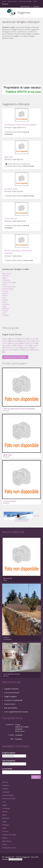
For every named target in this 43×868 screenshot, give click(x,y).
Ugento (37, 350)
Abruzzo (5, 300)
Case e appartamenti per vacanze (16, 712)
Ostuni (32, 339)
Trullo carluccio (11, 219)
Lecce (14, 339)
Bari (24, 343)
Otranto (5, 341)
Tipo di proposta (9, 761)
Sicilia (4, 313)
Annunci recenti (10, 704)
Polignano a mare (23, 345)
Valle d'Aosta (7, 273)
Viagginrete (24, 13)
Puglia (4, 306)
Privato (6, 637)
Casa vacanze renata (12, 674)
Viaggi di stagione (11, 696)
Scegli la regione (9, 753)
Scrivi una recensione (12, 693)
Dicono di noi (20, 731)
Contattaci (36, 7)
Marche (5, 295)
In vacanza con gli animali (13, 700)
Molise (5, 302)
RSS (18, 864)
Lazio (4, 298)
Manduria (27, 348)
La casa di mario (11, 189)
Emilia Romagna (8, 289)
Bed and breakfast (11, 708)
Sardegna (5, 315)
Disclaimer (19, 729)
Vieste (23, 339)
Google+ (7, 864)
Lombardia (6, 280)
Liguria (5, 278)
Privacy (18, 725)
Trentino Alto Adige (9, 282)
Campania (6, 304)
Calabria (5, 311)
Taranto (35, 345)
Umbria (5, 293)
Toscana (5, 291)
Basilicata (6, 308)
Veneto (5, 284)
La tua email (8, 769)
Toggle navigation (4, 13)
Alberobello (15, 343)
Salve (20, 350)
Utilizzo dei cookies (22, 727)
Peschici (32, 343)
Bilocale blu (8, 578)
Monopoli (15, 341)
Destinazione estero (9, 848)
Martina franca (27, 341)
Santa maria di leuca (12, 348)
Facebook (3, 864)
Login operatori (25, 7)
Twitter (13, 864)
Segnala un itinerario (12, 689)
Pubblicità (19, 739)
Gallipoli (5, 339)
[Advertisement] (20, 62)
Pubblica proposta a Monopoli (14, 357)
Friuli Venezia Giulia (9, 287)
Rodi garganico (7, 345)
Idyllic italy (8, 157)
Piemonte (6, 276)
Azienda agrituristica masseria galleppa (20, 125)
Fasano (28, 350)
